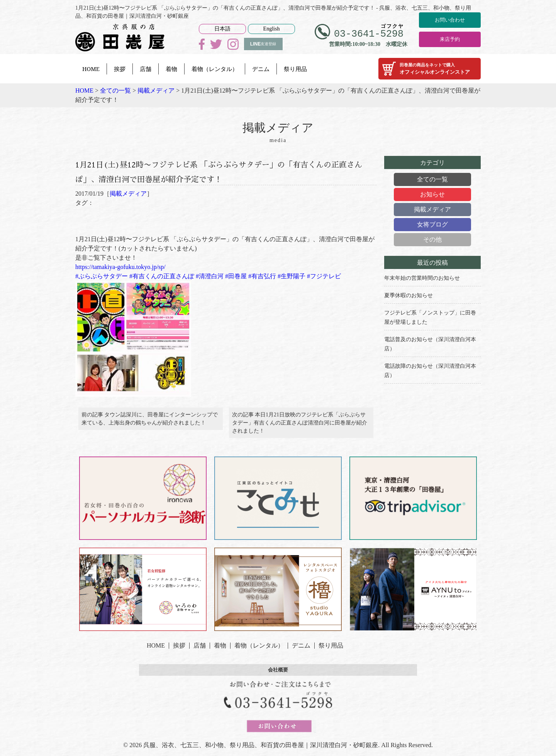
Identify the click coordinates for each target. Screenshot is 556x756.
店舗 (146, 69)
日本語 (222, 29)
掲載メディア (128, 194)
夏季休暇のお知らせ (409, 295)
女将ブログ (432, 224)
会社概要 (278, 676)
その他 (432, 239)
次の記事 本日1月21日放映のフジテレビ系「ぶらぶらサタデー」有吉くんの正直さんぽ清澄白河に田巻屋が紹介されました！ (300, 426)
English (272, 29)
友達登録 (263, 44)
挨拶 (120, 69)
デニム (261, 69)
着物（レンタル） (215, 69)
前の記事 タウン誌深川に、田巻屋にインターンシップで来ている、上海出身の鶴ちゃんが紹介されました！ (150, 422)
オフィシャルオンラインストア (430, 69)
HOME (91, 69)
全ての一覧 (432, 179)
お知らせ (432, 194)
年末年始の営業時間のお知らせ (422, 278)
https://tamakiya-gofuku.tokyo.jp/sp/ (120, 267)
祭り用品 (295, 69)
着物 (171, 69)
